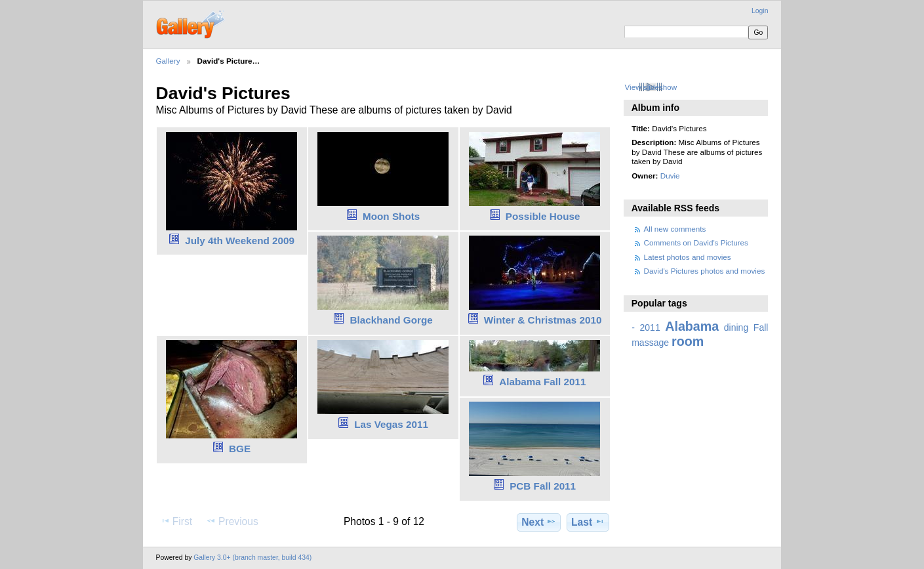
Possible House (543, 216)
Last (588, 522)
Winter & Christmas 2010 (543, 320)
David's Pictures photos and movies (705, 271)
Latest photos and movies (688, 257)
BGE (240, 449)
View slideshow (651, 87)
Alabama (692, 326)
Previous (232, 521)
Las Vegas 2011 (391, 424)
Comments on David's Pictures (696, 242)
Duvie (670, 176)
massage (650, 343)
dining (736, 327)
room (688, 341)
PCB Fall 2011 (543, 486)
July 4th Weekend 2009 (240, 241)
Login (760, 11)
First (176, 521)
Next (539, 522)
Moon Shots (391, 216)
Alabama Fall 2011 (542, 382)
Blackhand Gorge (391, 320)
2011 (650, 327)
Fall (761, 327)
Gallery (168, 61)
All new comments (675, 229)
